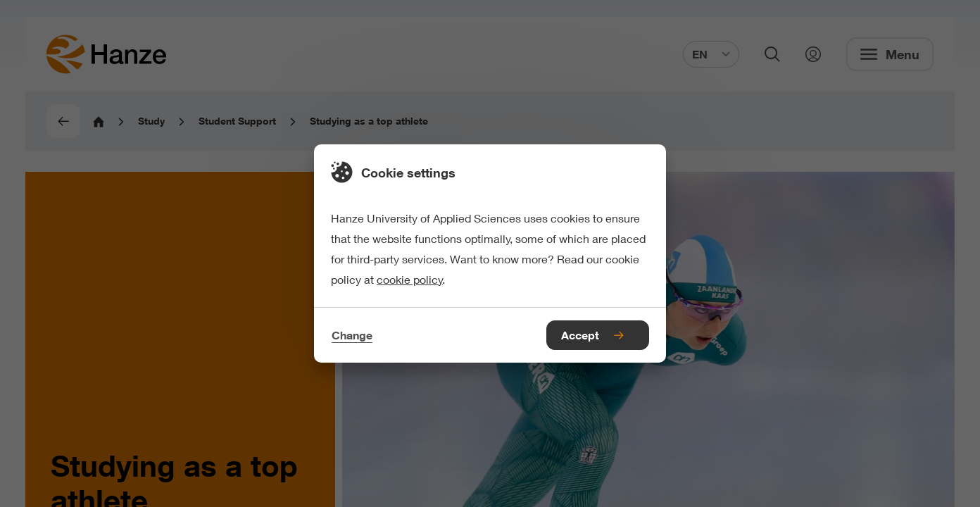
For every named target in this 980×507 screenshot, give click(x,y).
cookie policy (410, 279)
